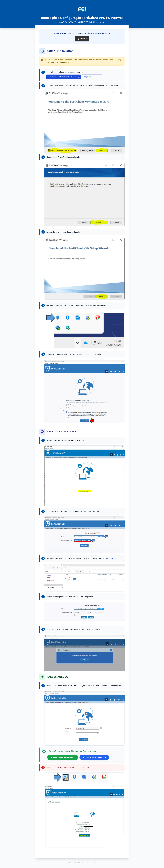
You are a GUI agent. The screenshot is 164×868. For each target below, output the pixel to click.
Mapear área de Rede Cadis (94, 757)
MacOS (82, 39)
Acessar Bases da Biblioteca (63, 757)
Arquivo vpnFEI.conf (92, 77)
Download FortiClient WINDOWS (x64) (64, 77)
